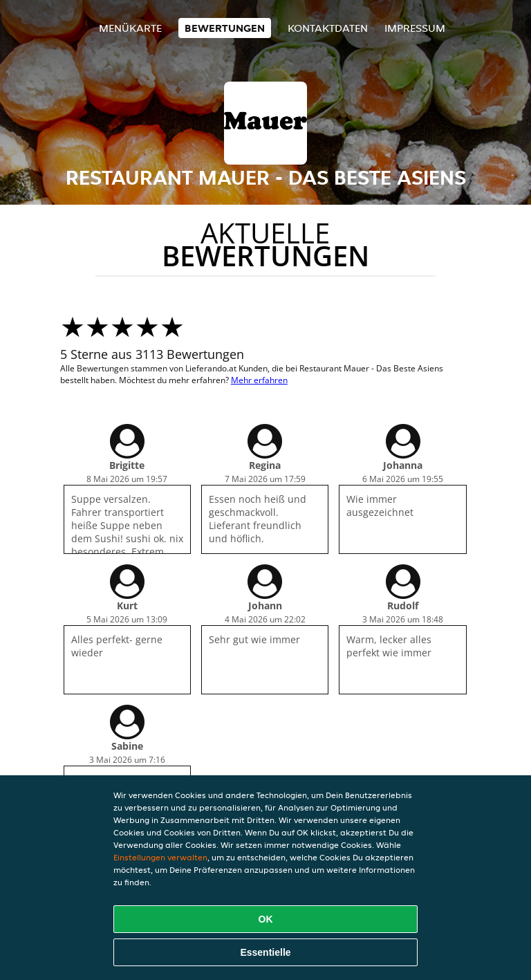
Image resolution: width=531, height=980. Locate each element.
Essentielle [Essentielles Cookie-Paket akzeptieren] (265, 952)
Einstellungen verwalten (160, 857)
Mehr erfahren (259, 380)
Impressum (415, 28)
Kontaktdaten (328, 28)
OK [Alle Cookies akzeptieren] (266, 919)
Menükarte (130, 28)
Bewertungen (225, 28)
